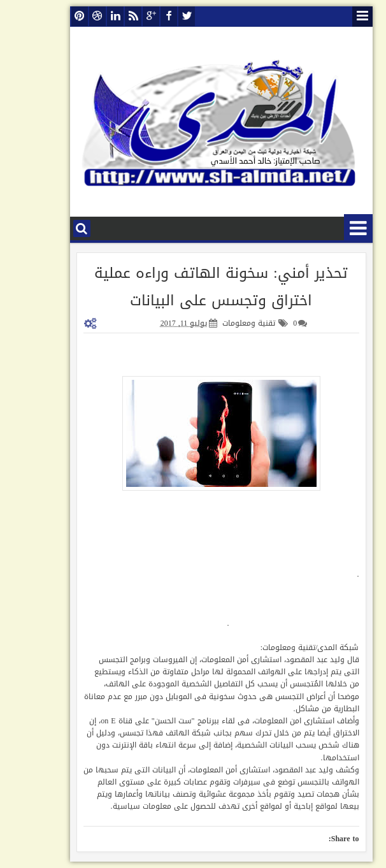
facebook (141, 16)
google (123, 16)
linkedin (87, 16)
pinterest (52, 16)
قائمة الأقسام (330, 228)
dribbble (69, 16)
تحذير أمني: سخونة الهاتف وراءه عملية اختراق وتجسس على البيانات (193, 287)
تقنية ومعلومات (221, 323)
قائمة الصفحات (334, 17)
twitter (159, 16)
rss (105, 16)
